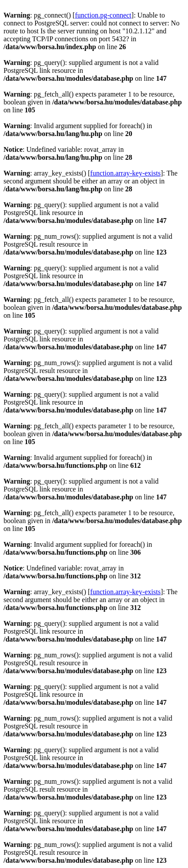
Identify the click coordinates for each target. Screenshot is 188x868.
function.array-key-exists (125, 173)
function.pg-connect (103, 15)
